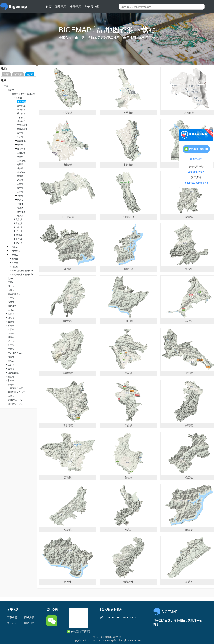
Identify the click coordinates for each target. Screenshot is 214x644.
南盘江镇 (21, 141)
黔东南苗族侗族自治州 (22, 271)
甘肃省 (11, 381)
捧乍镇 (20, 145)
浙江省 (11, 318)
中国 (6, 86)
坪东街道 (21, 121)
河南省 (11, 337)
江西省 (11, 329)
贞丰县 (19, 231)
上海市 (11, 310)
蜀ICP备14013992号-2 (107, 637)
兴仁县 (19, 220)
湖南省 (11, 345)
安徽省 (11, 322)
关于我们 (12, 623)
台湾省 (11, 396)
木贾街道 (22, 102)
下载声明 (12, 617)
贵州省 (11, 90)
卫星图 (6, 74)
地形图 (30, 74)
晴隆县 (19, 227)
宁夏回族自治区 (15, 388)
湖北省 (11, 341)
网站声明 (29, 617)
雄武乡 (20, 216)
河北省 (11, 286)
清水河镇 (21, 172)
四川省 (11, 365)
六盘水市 (16, 251)
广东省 (11, 349)
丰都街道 (21, 117)
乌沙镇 (20, 157)
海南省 (11, 357)
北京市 (11, 278)
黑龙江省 (12, 306)
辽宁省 (11, 298)
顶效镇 (20, 176)
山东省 (11, 333)
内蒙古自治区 (14, 294)
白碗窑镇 (21, 161)
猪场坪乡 (21, 212)
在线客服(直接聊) (79, 631)
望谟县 (19, 235)
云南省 (11, 369)
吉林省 (11, 302)
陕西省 (11, 377)
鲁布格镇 (21, 149)
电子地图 (76, 7)
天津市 (11, 282)
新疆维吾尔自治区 (16, 392)
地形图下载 (92, 7)
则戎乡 (20, 200)
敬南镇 (20, 133)
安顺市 (15, 259)
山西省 (11, 290)
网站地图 (29, 623)
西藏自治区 (13, 373)
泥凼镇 (20, 137)
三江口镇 (21, 153)
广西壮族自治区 (15, 353)
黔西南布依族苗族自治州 (24, 94)
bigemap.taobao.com (196, 183)
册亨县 (19, 239)
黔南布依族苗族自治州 (22, 275)
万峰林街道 (22, 129)
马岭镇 (20, 165)
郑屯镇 (20, 180)
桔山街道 (21, 114)
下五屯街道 (22, 125)
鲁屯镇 (20, 188)
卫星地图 (61, 7)
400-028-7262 (196, 172)
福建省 (11, 326)
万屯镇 (20, 184)
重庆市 (11, 361)
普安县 (19, 223)
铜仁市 (15, 267)
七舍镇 (20, 196)
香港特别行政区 (15, 400)
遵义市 (15, 255)
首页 (49, 7)
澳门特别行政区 (15, 404)
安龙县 (19, 243)
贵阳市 (15, 247)
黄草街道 (21, 106)
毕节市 (15, 263)
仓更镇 (20, 192)
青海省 (11, 384)
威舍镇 (20, 168)
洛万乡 (20, 208)
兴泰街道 (21, 110)
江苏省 (11, 314)
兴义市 (19, 98)
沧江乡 (20, 204)
